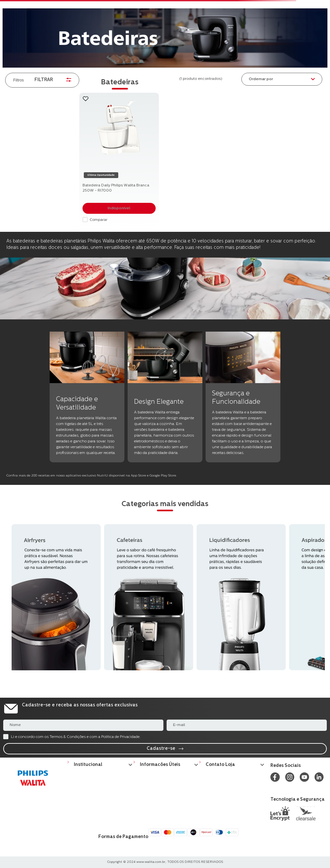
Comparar (98, 220)
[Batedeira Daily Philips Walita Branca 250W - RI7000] (119, 161)
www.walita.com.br (151, 862)
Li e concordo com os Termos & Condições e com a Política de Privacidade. (76, 737)
